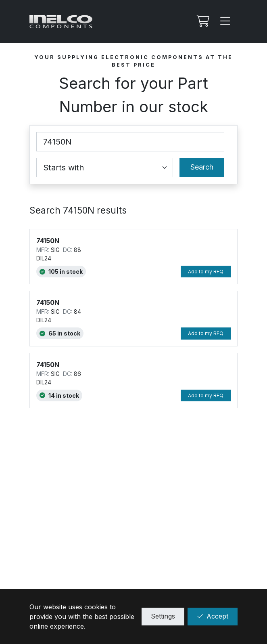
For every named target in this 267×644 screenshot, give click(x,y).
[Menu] (225, 21)
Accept (213, 616)
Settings (163, 616)
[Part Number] (130, 142)
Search (202, 167)
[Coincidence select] (105, 168)
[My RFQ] (202, 21)
